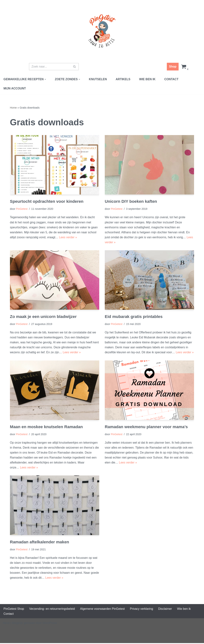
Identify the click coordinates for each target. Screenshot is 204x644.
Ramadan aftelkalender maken (40, 543)
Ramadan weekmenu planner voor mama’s (146, 427)
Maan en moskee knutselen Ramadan (46, 427)
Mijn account (15, 88)
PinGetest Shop (14, 610)
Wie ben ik (148, 79)
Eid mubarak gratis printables (134, 317)
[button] (45, 79)
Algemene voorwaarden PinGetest (103, 610)
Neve (6, 624)
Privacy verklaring (142, 610)
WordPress (50, 624)
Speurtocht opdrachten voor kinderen (47, 202)
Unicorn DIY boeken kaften (131, 202)
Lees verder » (68, 237)
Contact (172, 79)
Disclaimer (166, 610)
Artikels (123, 79)
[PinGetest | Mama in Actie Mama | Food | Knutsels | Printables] (102, 31)
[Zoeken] (50, 67)
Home (13, 108)
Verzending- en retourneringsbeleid (52, 610)
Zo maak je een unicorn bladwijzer (43, 317)
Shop (173, 67)
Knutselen (98, 79)
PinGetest (22, 209)
